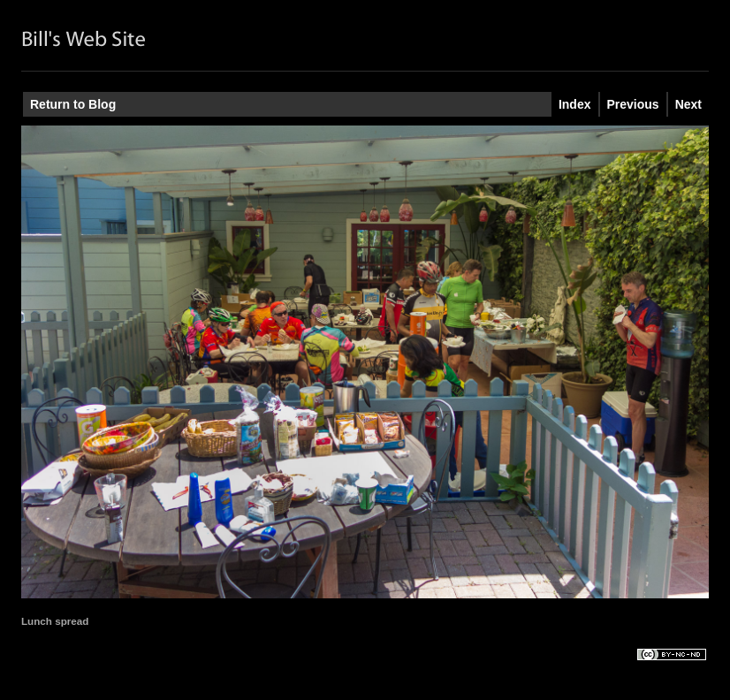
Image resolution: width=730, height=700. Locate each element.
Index (575, 104)
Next (688, 104)
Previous (633, 104)
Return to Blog (73, 104)
